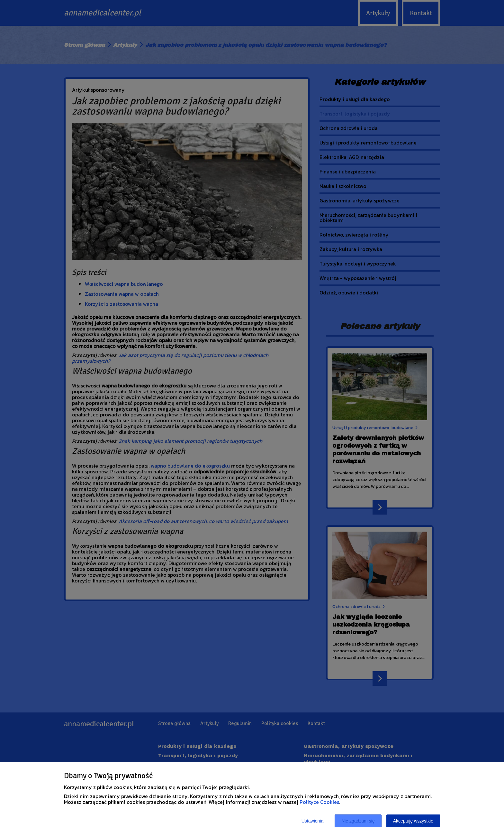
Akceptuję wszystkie (413, 821)
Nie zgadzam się (358, 821)
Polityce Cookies (319, 802)
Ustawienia (312, 821)
